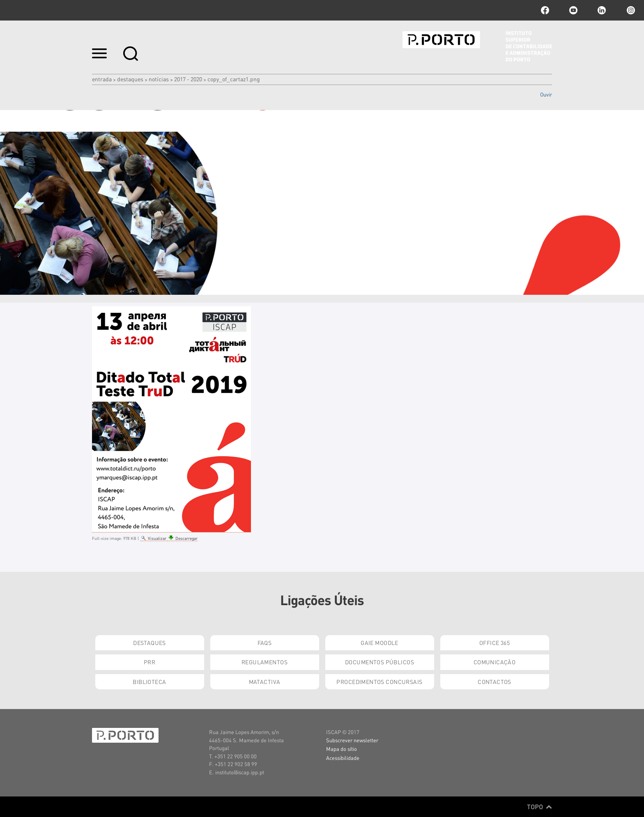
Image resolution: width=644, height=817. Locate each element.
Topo (539, 807)
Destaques (130, 79)
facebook (545, 10)
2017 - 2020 (188, 79)
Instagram (630, 10)
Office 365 (494, 643)
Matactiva (265, 682)
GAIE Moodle (379, 643)
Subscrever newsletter (352, 740)
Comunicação (495, 662)
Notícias (159, 79)
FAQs (265, 643)
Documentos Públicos (379, 662)
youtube (573, 10)
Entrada (102, 79)
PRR (149, 662)
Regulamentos (264, 662)
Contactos (494, 682)
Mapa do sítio (342, 749)
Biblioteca (149, 682)
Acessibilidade (343, 758)
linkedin (602, 10)
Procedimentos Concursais (379, 682)
